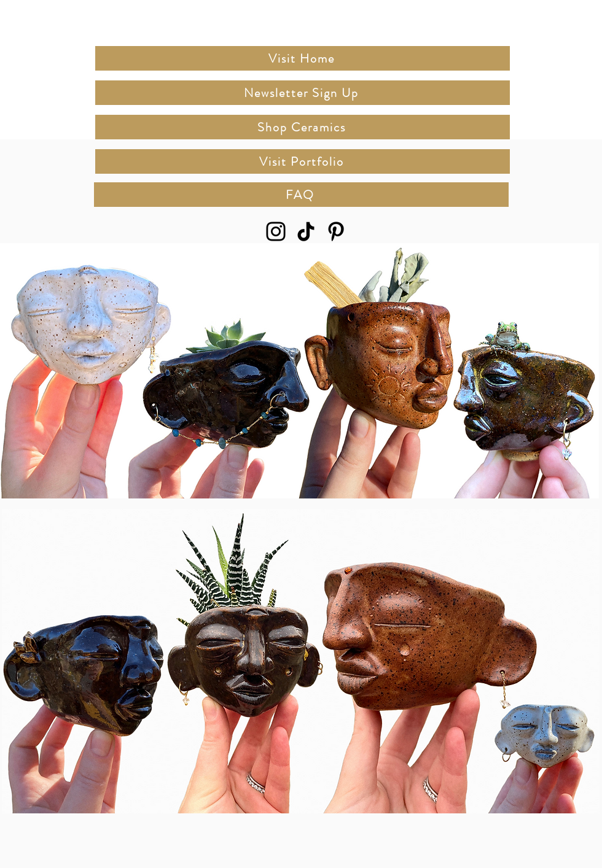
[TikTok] (306, 231)
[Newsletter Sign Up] (303, 93)
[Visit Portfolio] (303, 161)
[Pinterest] (336, 231)
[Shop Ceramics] (303, 127)
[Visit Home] (303, 58)
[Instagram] (276, 231)
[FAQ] (301, 195)
